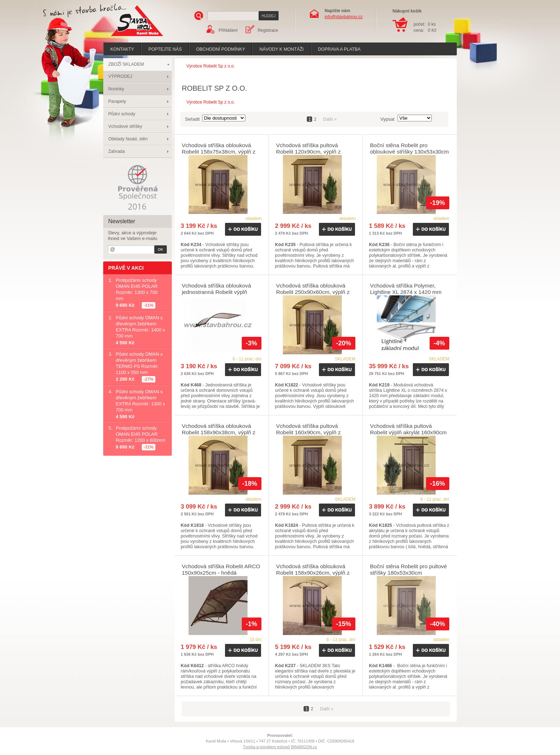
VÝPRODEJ (120, 76)
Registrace (268, 30)
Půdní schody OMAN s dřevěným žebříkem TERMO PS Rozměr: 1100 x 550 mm (139, 363)
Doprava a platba (339, 49)
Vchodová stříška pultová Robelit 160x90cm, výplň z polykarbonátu (308, 432)
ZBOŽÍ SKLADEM (126, 64)
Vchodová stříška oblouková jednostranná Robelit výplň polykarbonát (216, 292)
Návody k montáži (281, 49)
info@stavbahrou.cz (344, 17)
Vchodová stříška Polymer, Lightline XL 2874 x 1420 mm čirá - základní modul (406, 292)
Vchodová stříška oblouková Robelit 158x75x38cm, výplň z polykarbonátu (219, 152)
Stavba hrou (126, 37)
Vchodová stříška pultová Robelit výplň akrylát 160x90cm (408, 429)
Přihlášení (228, 30)
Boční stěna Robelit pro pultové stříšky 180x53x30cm (408, 569)
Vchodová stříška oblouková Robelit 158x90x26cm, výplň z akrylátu (313, 573)
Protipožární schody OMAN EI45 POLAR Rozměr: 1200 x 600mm (141, 434)
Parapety (117, 101)
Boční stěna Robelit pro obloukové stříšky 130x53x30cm (409, 148)
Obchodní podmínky (221, 49)
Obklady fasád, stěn (128, 139)
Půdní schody (122, 114)
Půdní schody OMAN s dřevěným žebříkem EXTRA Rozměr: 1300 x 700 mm (140, 401)
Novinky (116, 89)
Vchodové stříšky (125, 126)
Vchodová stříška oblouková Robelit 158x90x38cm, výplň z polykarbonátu (219, 432)
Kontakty (122, 49)
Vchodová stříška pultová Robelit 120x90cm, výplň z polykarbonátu (308, 152)
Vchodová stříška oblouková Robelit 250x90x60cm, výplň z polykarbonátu (313, 292)
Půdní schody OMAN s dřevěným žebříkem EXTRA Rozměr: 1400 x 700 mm (140, 327)
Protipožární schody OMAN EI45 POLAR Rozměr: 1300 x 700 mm (137, 289)
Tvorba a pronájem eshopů (266, 747)
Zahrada (117, 151)
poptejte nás (165, 49)
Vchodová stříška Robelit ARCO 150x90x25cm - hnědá (221, 569)
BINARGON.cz (304, 747)
